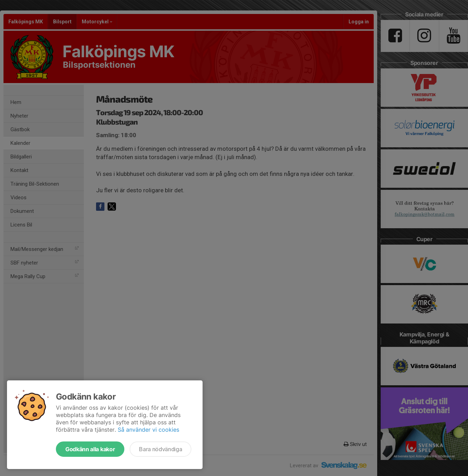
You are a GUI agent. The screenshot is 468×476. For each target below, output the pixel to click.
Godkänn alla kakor (90, 449)
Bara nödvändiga (160, 449)
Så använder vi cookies (148, 430)
